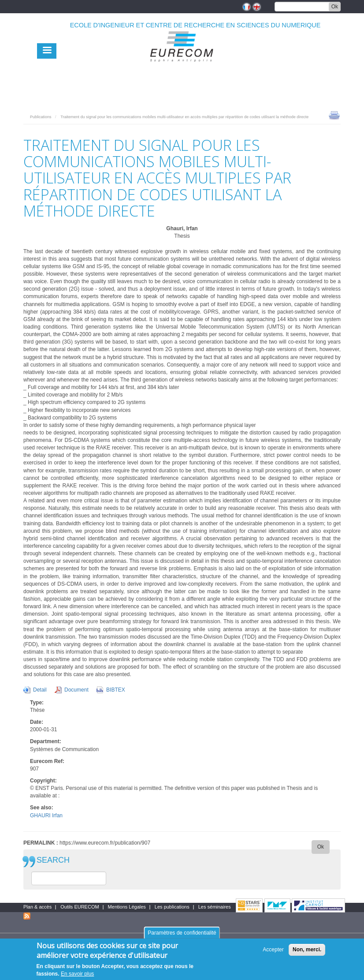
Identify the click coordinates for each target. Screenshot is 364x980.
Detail (40, 690)
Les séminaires (215, 907)
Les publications (172, 907)
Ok (335, 7)
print (334, 115)
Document (76, 690)
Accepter (273, 954)
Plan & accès (37, 907)
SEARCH (53, 860)
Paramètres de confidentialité (182, 937)
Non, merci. (307, 954)
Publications (41, 117)
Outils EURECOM (80, 907)
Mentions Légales (127, 907)
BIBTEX (116, 690)
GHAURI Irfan (46, 815)
